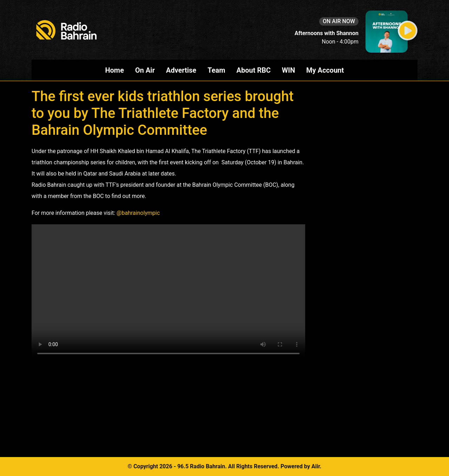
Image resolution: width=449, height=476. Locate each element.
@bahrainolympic (138, 213)
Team (216, 70)
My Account (325, 70)
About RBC (254, 70)
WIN (289, 70)
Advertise (181, 70)
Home (115, 70)
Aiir (316, 466)
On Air (145, 70)
